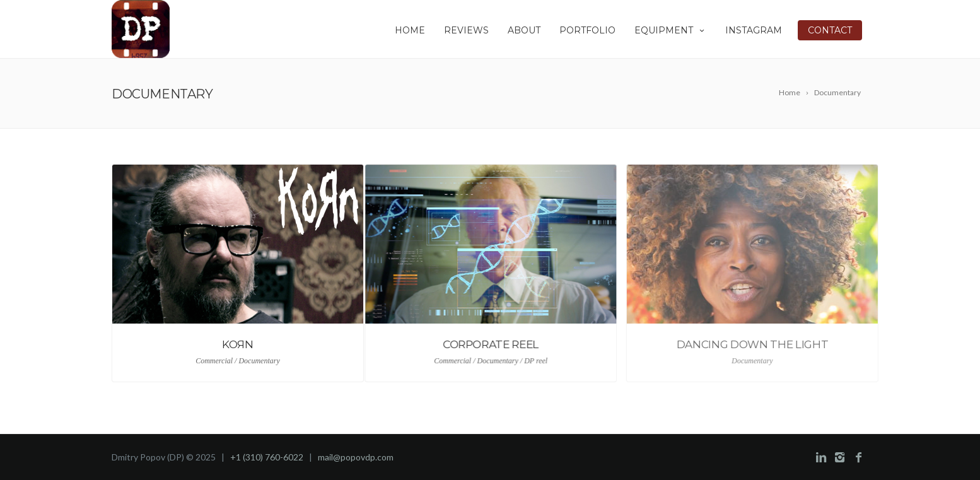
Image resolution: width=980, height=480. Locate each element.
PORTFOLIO (587, 30)
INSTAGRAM (754, 30)
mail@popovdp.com (356, 457)
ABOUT (524, 30)
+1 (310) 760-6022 (267, 457)
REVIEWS (466, 30)
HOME (410, 30)
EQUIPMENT (670, 30)
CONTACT (830, 30)
